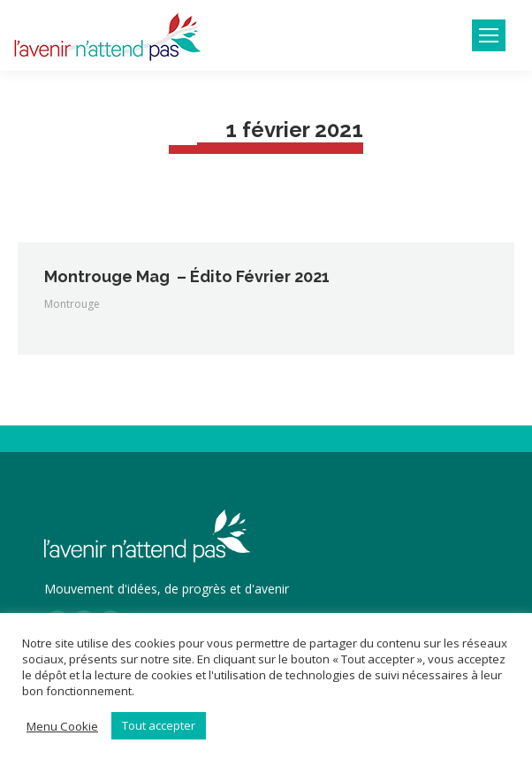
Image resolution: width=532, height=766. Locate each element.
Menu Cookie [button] (62, 726)
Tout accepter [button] (159, 725)
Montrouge (72, 304)
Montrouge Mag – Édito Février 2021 (187, 276)
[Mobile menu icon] (489, 35)
